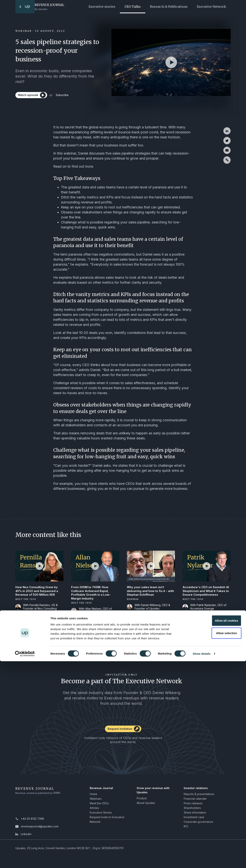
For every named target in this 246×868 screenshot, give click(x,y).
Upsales (58, 795)
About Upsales (146, 805)
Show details (202, 860)
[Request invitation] (123, 732)
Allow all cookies (214, 827)
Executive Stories (101, 814)
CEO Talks (133, 7)
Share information (195, 814)
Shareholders (192, 810)
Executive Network (211, 7)
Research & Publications (169, 7)
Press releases (193, 805)
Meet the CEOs (99, 805)
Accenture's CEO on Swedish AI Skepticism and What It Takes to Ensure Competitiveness (205, 594)
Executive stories (102, 7)
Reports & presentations (199, 796)
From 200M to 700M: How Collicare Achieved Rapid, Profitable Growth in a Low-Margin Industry (92, 594)
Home (93, 796)
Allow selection (214, 840)
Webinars (96, 801)
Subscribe (68, 97)
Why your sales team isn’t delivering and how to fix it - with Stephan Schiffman (148, 592)
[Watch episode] (33, 97)
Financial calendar (195, 801)
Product (142, 800)
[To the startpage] (25, 7)
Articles (94, 810)
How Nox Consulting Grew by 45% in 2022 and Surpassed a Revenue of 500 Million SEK (38, 592)
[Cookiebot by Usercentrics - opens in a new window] (25, 860)
